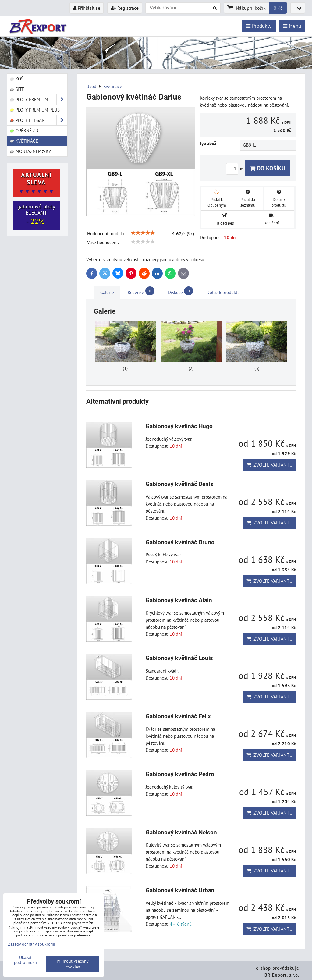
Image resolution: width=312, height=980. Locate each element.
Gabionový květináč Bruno (180, 542)
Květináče (24, 141)
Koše (18, 79)
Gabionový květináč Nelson (181, 832)
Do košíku (268, 168)
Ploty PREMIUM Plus (35, 110)
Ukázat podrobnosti (26, 960)
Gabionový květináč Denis (179, 484)
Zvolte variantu (269, 465)
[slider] (143, 233)
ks (236, 169)
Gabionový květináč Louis (179, 658)
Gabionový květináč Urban (180, 890)
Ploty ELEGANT (38, 120)
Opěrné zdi (25, 130)
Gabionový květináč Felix (178, 716)
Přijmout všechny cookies (73, 964)
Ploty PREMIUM (38, 99)
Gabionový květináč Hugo (179, 426)
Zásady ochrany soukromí (32, 944)
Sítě (17, 89)
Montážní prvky (30, 151)
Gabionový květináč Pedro (180, 774)
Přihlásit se (87, 8)
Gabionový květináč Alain (179, 600)
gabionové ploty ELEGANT (36, 215)
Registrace (125, 8)
